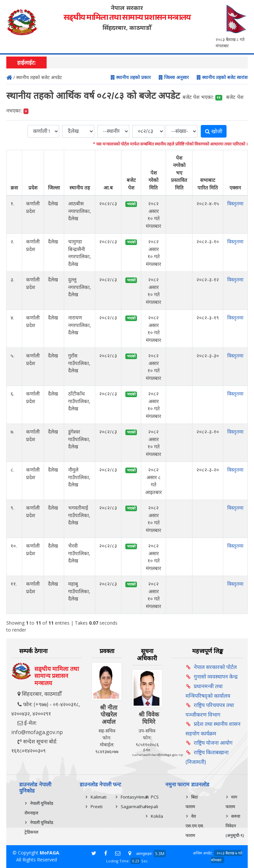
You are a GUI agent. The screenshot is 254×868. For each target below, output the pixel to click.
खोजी (214, 131)
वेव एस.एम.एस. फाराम (195, 826)
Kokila (157, 816)
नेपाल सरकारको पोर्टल (215, 667)
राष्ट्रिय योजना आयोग (213, 743)
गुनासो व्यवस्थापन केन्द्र (216, 677)
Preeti (97, 806)
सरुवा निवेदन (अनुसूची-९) (235, 826)
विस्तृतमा (235, 203)
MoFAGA (49, 853)
